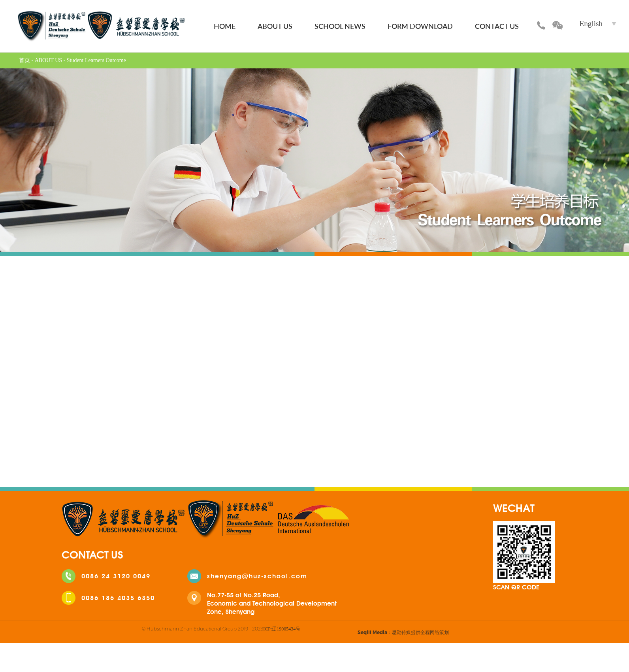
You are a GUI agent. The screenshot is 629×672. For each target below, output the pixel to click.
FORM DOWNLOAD (420, 26)
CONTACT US (497, 26)
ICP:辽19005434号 (282, 629)
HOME (225, 26)
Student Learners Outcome (96, 60)
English (591, 24)
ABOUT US (275, 26)
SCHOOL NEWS (340, 26)
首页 (24, 60)
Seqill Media (372, 632)
